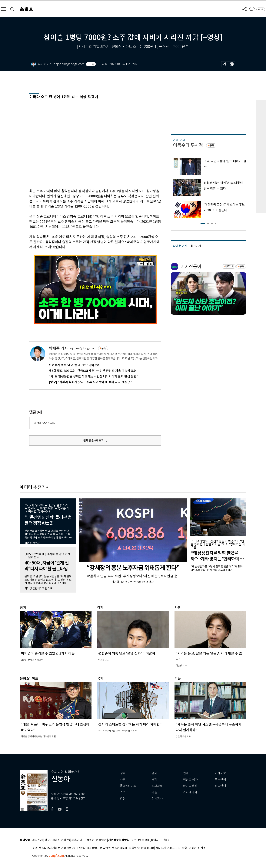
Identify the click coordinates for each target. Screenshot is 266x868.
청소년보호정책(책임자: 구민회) (150, 840)
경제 (154, 773)
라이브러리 (190, 786)
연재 (186, 773)
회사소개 (38, 840)
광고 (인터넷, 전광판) (57, 840)
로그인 (261, 9)
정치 (123, 773)
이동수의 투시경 (188, 145)
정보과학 (157, 786)
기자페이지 (190, 792)
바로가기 (229, 266)
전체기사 (157, 799)
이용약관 (101, 840)
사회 (123, 780)
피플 (154, 792)
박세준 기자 (58, 348)
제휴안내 (77, 840)
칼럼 (123, 799)
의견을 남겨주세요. (45, 423)
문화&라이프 (128, 786)
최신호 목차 (190, 780)
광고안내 (220, 786)
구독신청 (220, 780)
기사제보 (220, 773)
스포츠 (124, 792)
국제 (154, 780)
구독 (91, 64)
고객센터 (89, 840)
